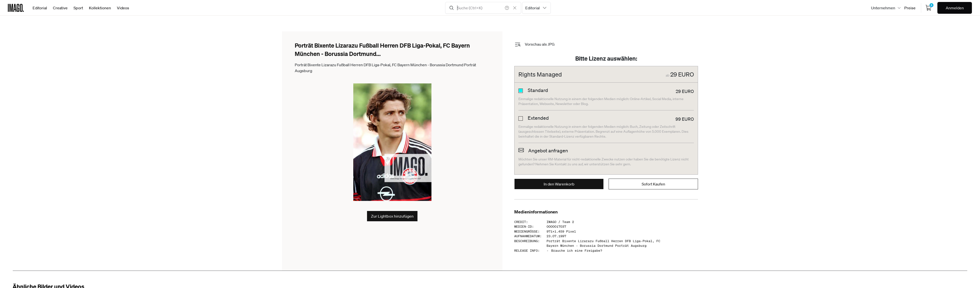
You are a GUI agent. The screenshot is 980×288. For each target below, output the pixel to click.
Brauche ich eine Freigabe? (577, 251)
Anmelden (955, 8)
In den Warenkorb (559, 184)
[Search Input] (483, 8)
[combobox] (536, 8)
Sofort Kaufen (653, 184)
